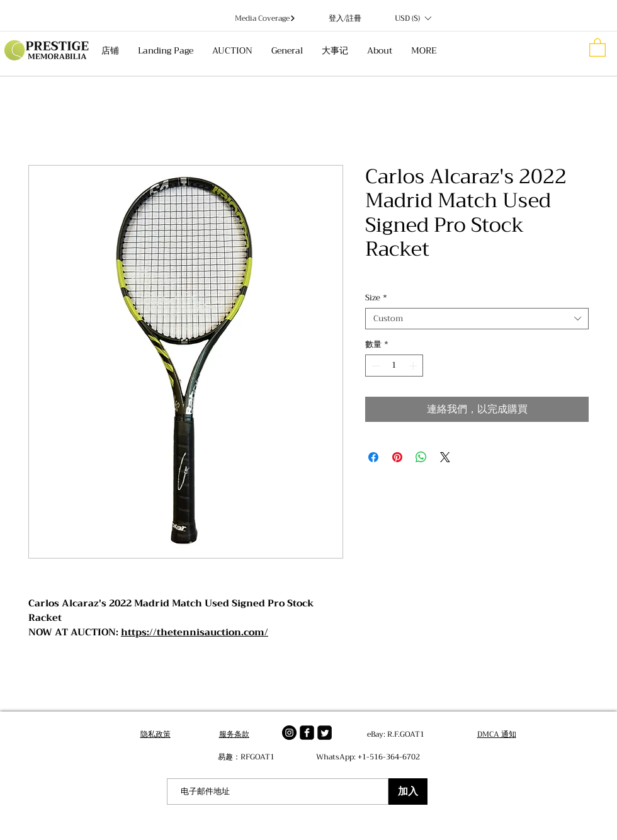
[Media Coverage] (265, 18)
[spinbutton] (394, 366)
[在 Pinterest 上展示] (397, 457)
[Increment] (414, 366)
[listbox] (413, 18)
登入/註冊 (345, 19)
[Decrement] (375, 366)
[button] (413, 18)
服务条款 (234, 734)
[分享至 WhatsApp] (421, 457)
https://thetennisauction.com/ (195, 632)
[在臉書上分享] (373, 457)
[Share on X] (445, 457)
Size (376, 298)
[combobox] (477, 319)
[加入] (408, 792)
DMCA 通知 (497, 734)
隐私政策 (156, 734)
